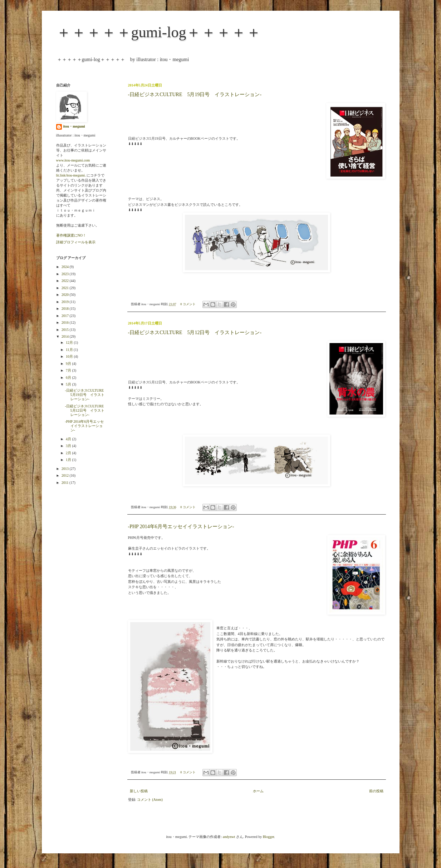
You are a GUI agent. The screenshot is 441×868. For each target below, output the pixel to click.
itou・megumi (74, 126)
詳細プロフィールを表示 (76, 242)
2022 (66, 281)
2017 (66, 316)
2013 (66, 469)
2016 (66, 323)
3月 (69, 446)
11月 (70, 350)
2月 (69, 453)
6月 (69, 378)
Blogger (269, 837)
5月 (69, 384)
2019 (66, 302)
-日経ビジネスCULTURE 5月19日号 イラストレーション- (195, 95)
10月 (70, 356)
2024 (66, 267)
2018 (66, 309)
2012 (66, 475)
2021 (66, 288)
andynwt (229, 837)
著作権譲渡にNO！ (71, 235)
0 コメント (188, 304)
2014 (66, 336)
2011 (65, 483)
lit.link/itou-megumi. (71, 175)
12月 (70, 343)
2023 (66, 274)
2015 (66, 330)
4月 (69, 439)
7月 (69, 370)
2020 (66, 295)
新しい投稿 (139, 791)
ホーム (258, 791)
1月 (69, 460)
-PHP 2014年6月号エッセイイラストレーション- (181, 527)
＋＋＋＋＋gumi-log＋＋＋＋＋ (159, 32)
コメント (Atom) (150, 800)
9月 (69, 364)
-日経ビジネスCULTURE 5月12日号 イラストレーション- (195, 333)
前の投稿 (376, 791)
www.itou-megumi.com (73, 160)
